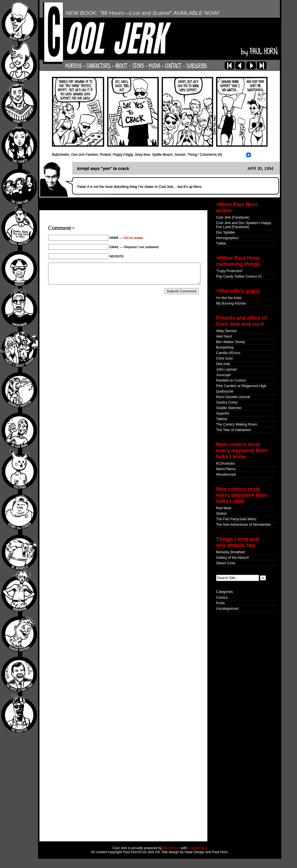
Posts (220, 603)
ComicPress (198, 848)
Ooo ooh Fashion (84, 155)
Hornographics (227, 238)
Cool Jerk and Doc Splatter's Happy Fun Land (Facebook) (244, 225)
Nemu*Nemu (226, 469)
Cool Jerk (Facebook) (233, 217)
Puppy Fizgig (123, 155)
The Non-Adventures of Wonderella (243, 525)
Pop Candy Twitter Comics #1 (239, 276)
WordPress (172, 848)
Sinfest (221, 514)
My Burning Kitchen (231, 303)
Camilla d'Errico (228, 353)
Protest (105, 155)
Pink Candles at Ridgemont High (241, 386)
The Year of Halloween (234, 430)
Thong (192, 155)
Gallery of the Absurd (232, 558)
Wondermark (226, 475)
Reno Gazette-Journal (233, 397)
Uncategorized (227, 609)
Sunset (180, 155)
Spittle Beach (162, 155)
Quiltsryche (225, 391)
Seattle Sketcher (229, 408)
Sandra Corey (227, 402)
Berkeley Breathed (230, 552)
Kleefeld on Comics (231, 380)
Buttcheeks (60, 155)
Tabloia (222, 419)
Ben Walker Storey (231, 342)
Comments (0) (211, 155)
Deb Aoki (223, 364)
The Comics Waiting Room (237, 424)
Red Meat (224, 508)
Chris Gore (224, 358)
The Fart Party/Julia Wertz (236, 519)
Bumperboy (225, 347)
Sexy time (143, 155)
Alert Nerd (224, 336)
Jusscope (223, 375)
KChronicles (226, 464)
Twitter (221, 243)
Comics (222, 598)
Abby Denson (227, 331)
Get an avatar (133, 238)
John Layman (227, 369)
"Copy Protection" (230, 271)
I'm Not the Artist (229, 298)
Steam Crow (226, 563)
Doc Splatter (226, 232)
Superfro (223, 413)
